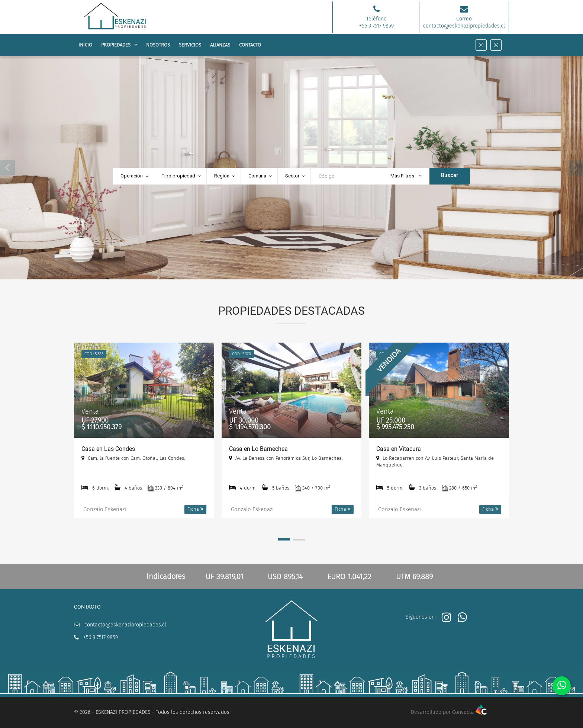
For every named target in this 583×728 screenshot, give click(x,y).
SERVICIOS (190, 45)
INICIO (85, 45)
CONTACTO (250, 45)
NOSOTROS (158, 45)
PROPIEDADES (116, 45)
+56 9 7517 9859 (101, 637)
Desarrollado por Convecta (449, 712)
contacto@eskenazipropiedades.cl (125, 625)
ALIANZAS (220, 45)
